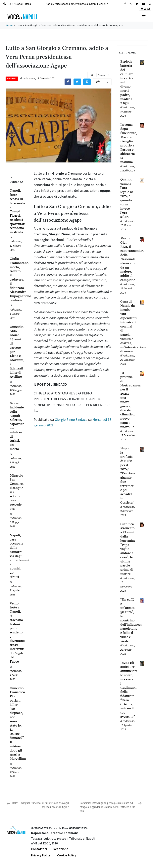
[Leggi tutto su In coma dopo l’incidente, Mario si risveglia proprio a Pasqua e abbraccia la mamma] (128, 143)
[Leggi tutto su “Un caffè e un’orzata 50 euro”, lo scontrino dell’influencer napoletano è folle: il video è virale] (128, 621)
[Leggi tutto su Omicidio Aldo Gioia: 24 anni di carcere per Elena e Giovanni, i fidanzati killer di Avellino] (16, 352)
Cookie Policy (67, 855)
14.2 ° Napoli (17, 4)
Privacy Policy (41, 855)
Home (10, 25)
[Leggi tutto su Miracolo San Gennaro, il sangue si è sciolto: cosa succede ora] (16, 492)
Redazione (61, 849)
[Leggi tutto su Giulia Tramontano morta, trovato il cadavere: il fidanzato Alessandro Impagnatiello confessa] (16, 280)
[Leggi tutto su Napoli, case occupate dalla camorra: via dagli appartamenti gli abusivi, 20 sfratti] (16, 556)
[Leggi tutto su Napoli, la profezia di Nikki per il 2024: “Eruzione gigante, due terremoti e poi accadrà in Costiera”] (128, 475)
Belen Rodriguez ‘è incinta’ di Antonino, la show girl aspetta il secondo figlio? (41, 805)
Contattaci (39, 849)
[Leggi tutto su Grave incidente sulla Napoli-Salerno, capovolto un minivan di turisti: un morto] (16, 426)
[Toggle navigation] (144, 17)
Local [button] (145, 9)
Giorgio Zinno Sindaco (71, 420)
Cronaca (12, 79)
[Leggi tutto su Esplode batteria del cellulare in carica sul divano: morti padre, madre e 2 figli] (128, 82)
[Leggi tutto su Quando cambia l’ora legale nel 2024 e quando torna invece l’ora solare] (128, 198)
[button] (150, 4)
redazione (29, 78)
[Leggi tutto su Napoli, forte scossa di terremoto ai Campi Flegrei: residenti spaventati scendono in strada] (16, 212)
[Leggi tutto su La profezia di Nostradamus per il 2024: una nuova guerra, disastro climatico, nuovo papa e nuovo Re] (128, 400)
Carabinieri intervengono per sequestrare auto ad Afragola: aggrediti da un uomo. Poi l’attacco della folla (107, 807)
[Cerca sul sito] (125, 4)
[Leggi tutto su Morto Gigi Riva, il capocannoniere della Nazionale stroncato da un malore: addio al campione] (128, 259)
